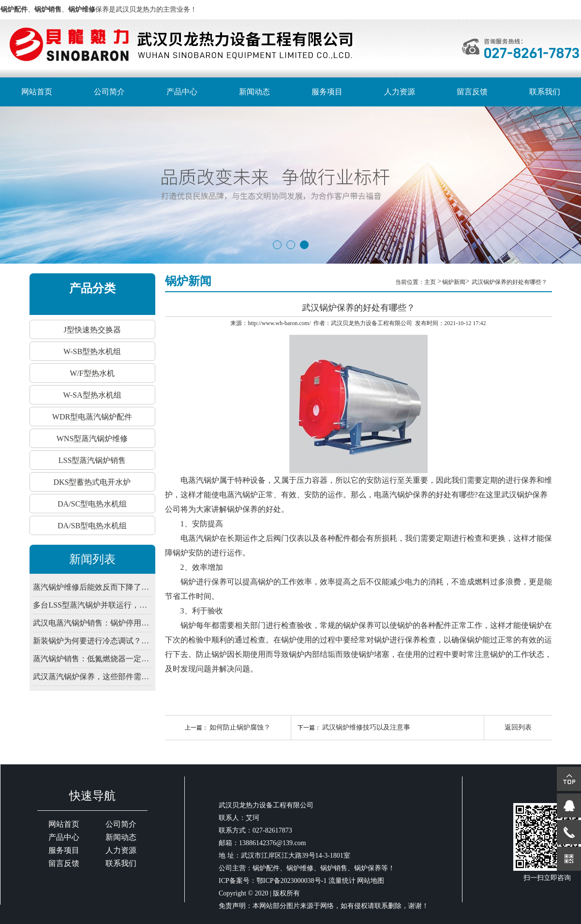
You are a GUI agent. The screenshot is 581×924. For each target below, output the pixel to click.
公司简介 (109, 92)
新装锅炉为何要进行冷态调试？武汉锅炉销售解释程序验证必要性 (92, 641)
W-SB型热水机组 (92, 351)
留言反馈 (472, 92)
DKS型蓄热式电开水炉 (92, 482)
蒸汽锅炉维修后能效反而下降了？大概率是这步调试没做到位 (92, 587)
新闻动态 (254, 92)
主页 (431, 282)
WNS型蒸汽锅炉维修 (92, 439)
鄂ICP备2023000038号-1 (291, 881)
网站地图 (371, 881)
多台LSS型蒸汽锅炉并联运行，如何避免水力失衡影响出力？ (92, 605)
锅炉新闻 (454, 282)
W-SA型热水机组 (92, 395)
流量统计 (342, 881)
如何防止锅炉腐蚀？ (240, 727)
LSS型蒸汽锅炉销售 (92, 460)
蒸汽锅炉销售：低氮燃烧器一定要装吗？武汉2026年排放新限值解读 (92, 659)
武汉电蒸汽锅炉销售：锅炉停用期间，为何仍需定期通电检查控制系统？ (92, 623)
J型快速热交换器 (92, 330)
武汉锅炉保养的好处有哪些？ (509, 282)
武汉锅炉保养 (524, 495)
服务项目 (327, 92)
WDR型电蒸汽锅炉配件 (92, 417)
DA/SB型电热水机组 (92, 526)
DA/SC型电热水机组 (92, 504)
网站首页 (37, 92)
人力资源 (400, 92)
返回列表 (518, 727)
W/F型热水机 (92, 373)
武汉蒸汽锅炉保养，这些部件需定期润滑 (92, 677)
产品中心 (182, 92)
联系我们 (545, 92)
